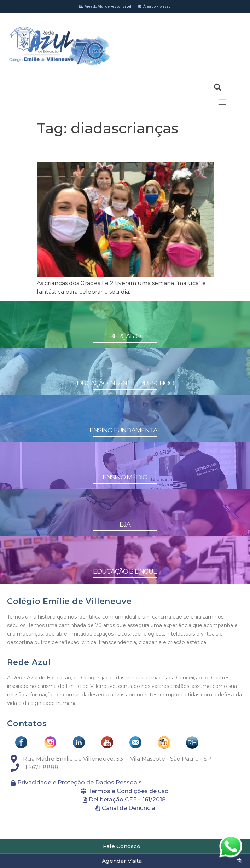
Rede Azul (29, 662)
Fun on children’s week (103, 149)
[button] (125, 846)
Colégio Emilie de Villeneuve (69, 601)
